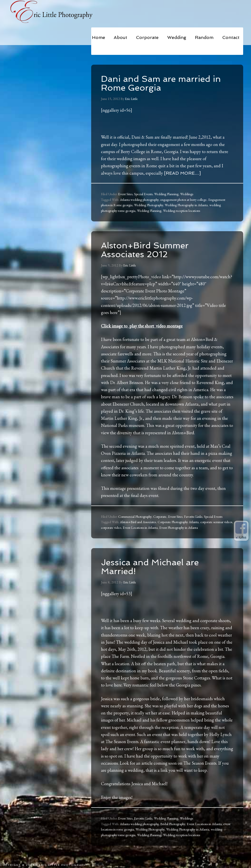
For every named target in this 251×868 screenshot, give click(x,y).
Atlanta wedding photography (139, 200)
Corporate (160, 517)
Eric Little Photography (57, 12)
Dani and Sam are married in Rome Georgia (163, 83)
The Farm (120, 656)
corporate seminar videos (216, 522)
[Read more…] (182, 173)
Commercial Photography (135, 517)
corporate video (111, 528)
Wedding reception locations (182, 211)
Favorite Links (193, 517)
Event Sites (125, 194)
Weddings (187, 194)
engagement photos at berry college (183, 200)
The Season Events (122, 741)
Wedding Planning (166, 194)
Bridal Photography (173, 824)
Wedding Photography (149, 205)
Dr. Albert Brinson (127, 382)
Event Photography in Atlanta (179, 528)
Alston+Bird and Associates (138, 522)
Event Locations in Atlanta (140, 528)
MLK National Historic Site (182, 361)
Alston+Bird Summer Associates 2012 (146, 250)
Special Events (143, 194)
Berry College (133, 151)
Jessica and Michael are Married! (152, 567)
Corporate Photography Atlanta (178, 522)
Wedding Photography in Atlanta (186, 205)
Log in (98, 865)
